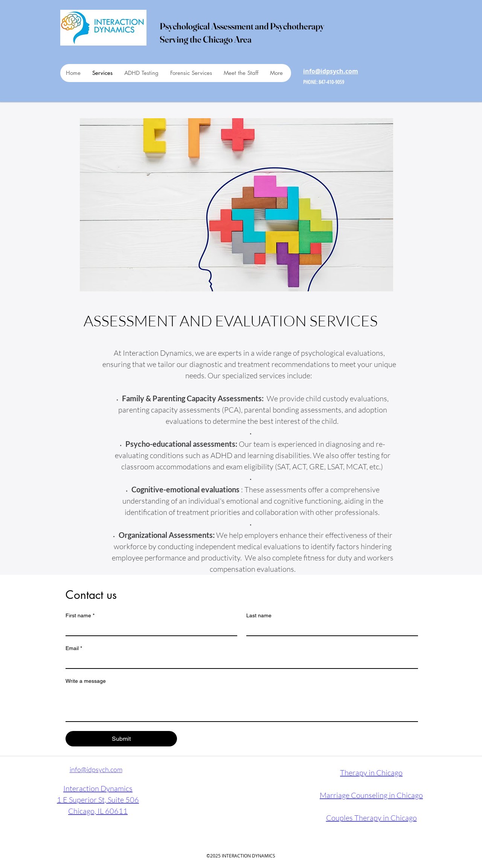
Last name (259, 615)
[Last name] (330, 629)
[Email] (239, 661)
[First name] (149, 629)
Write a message (86, 681)
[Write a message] (242, 704)
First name (80, 616)
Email (74, 648)
